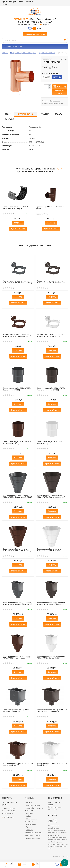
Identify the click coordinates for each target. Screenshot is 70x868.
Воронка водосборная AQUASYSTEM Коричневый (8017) (18, 764)
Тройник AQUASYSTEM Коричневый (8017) (51, 208)
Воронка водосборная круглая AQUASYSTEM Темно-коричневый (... (51, 497)
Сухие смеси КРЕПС (33, 838)
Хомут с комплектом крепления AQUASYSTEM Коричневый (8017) (17, 335)
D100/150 (57, 77)
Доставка (29, 2)
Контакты (5, 4)
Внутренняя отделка (34, 835)
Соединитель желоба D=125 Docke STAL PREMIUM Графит (17, 208)
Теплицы (29, 830)
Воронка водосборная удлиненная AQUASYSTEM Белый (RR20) (51, 657)
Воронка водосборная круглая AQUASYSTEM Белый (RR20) (49, 550)
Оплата (21, 2)
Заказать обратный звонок (27, 25)
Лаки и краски (31, 824)
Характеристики (26, 114)
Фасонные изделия (33, 805)
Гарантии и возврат (9, 2)
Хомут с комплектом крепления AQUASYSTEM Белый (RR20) (50, 335)
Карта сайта (53, 809)
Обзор (8, 114)
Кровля (29, 802)
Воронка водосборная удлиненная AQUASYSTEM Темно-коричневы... (51, 603)
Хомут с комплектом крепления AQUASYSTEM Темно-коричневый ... (52, 282)
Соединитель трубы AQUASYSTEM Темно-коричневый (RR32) (51, 389)
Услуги (51, 805)
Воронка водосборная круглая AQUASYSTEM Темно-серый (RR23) (17, 496)
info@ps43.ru (47, 25)
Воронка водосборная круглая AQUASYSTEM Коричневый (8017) (17, 550)
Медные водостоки (56, 103)
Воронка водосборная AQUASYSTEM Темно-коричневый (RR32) (52, 711)
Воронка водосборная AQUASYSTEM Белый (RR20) (52, 764)
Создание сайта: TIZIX (61, 856)
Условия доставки (55, 807)
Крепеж (29, 827)
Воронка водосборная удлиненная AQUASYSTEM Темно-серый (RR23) (17, 603)
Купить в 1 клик (60, 92)
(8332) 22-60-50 (21, 19)
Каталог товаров (13, 46)
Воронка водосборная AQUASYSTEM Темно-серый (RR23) (18, 711)
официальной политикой (57, 837)
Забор (29, 816)
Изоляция (30, 813)
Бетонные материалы (34, 833)
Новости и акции (54, 802)
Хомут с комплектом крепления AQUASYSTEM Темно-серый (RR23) (17, 282)
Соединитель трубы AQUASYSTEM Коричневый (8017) (17, 443)
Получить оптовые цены (35, 34)
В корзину (62, 86)
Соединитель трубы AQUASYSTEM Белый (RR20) (51, 443)
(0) (9, 214)
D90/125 (47, 77)
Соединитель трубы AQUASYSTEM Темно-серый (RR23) (17, 389)
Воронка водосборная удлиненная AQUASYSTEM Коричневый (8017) (17, 657)
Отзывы (45, 114)
